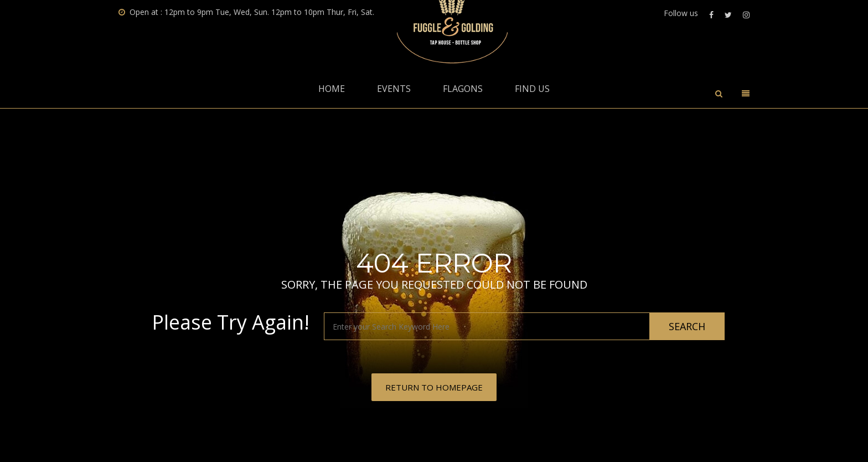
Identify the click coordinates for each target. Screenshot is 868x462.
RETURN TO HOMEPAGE (434, 387)
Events (394, 89)
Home (332, 89)
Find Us (532, 89)
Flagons (463, 89)
